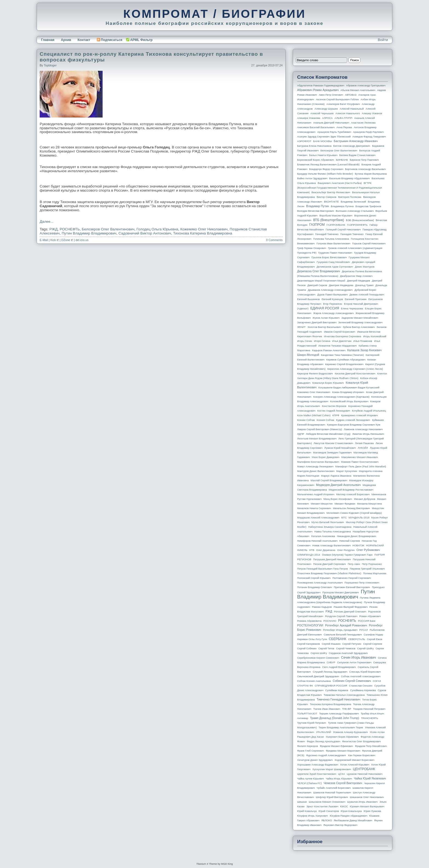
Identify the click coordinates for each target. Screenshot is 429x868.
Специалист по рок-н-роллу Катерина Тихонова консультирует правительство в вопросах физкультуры (151, 57)
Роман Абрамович (370, 616)
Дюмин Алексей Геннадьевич (367, 295)
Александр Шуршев (326, 109)
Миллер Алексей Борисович (353, 494)
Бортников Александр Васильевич (365, 169)
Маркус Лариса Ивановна (336, 476)
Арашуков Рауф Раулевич (368, 132)
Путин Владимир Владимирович (89, 233)
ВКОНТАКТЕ (331, 202)
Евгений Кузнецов (332, 299)
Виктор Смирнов (327, 197)
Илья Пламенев (363, 341)
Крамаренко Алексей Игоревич (360, 415)
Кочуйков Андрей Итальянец (369, 411)
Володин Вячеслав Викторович (316, 211)
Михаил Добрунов (365, 499)
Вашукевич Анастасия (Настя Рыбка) (340, 183)
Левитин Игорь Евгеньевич (368, 434)
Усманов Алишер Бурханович (350, 732)
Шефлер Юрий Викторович (332, 797)
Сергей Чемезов (346, 649)
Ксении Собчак (306, 420)
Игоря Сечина (322, 341)
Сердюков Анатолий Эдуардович (348, 653)
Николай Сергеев (350, 541)
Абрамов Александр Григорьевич (366, 86)
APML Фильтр (141, 40)
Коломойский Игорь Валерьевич (349, 401)
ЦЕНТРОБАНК (364, 769)
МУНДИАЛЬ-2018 (359, 518)
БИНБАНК (342, 160)
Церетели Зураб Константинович (317, 774)
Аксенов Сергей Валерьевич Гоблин (337, 99)
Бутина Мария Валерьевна (371, 174)
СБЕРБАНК (338, 639)
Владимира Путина (342, 206)
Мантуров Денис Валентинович (316, 471)
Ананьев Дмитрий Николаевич (331, 123)
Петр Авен (354, 564)
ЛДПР (301, 434)
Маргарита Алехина (371, 471)
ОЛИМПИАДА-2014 (309, 555)
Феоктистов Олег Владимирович (362, 741)
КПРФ (336, 415)
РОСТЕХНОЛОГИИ (310, 625)
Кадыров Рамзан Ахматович (329, 350)
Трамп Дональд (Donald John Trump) (335, 718)
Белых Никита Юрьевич (323, 155)
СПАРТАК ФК (305, 686)
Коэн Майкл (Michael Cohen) (314, 415)
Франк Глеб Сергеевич (311, 751)
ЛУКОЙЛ (363, 448)
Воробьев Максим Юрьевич (336, 216)
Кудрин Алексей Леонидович (353, 420)
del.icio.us (82, 240)
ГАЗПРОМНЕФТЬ (357, 225)
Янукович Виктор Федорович (340, 825)
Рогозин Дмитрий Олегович (350, 612)
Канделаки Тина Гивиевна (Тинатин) (342, 355)
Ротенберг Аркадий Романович (346, 625)
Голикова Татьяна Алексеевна (331, 239)
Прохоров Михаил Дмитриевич (340, 593)
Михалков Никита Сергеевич (314, 508)
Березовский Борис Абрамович (316, 160)
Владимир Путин (318, 206)
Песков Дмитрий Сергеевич (330, 564)
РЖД (54, 229)
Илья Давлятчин (342, 341)
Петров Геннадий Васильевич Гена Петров (322, 569)
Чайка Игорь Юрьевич (339, 779)
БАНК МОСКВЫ (323, 141)
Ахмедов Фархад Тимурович (369, 137)
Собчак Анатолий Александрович (361, 676)
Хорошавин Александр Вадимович (318, 765)
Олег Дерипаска (326, 550)
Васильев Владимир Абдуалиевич (349, 178)
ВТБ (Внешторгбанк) (329, 220)
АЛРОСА (327, 118)
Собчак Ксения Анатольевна (314, 681)
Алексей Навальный (352, 109)
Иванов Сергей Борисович (340, 332)
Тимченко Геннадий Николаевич (339, 699)
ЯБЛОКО (327, 820)
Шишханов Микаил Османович (327, 802)
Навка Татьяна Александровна (333, 532)
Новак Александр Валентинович (332, 546)
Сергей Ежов (375, 639)
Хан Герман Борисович (361, 755)
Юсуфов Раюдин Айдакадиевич (349, 816)
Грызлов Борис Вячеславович (329, 257)
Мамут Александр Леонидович (315, 467)
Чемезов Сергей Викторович (343, 783)
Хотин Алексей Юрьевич (355, 765)
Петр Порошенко (372, 564)
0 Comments (274, 240)
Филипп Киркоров (308, 746)
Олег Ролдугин (346, 550)
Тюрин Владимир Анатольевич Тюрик (341, 728)
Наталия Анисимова (323, 536)
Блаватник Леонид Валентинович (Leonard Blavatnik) (328, 165)
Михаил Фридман (345, 504)
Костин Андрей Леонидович (334, 411)
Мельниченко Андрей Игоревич (316, 494)
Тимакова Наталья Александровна (344, 695)
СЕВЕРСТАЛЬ (356, 639)
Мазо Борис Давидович (326, 457)
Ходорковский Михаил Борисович (355, 760)
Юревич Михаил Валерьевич (367, 807)
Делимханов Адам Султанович (335, 267)
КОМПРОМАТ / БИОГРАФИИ (214, 14)
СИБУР (331, 662)
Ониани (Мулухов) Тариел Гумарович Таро (347, 555)
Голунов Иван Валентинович (334, 244)
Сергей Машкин (331, 644)
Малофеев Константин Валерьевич (318, 462)
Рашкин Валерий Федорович (351, 607)
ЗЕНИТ (301, 327)
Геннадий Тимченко (327, 234)
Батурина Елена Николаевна (314, 146)
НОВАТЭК (358, 546)
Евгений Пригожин (356, 299)
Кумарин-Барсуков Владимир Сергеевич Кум (354, 425)
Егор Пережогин (333, 304)
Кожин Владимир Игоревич (348, 392)
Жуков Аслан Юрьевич (326, 318)
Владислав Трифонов (368, 206)
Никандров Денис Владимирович (356, 536)
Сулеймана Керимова (363, 690)
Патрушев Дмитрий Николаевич (332, 559)
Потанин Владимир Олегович (314, 587)
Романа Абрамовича (309, 621)
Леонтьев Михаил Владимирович (317, 439)
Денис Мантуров (365, 267)
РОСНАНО (330, 621)
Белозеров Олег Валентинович (108, 229)
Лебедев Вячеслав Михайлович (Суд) (328, 434)
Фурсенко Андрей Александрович (326, 755)
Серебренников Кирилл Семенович (318, 658)
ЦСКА (341, 774)
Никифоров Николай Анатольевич (317, 541)
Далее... (47, 222)
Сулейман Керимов (337, 690)
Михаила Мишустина (369, 504)
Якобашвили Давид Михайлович (353, 820)
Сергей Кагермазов (308, 644)
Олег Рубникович (368, 550)
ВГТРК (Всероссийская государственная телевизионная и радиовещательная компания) (340, 188)
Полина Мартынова (375, 573)
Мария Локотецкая (308, 476)
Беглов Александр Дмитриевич (352, 146)
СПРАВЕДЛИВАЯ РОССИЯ (331, 686)
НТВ (312, 550)
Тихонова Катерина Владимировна (203, 233)
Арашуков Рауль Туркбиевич (334, 132)
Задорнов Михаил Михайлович (360, 318)
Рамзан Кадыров (322, 607)
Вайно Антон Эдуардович (312, 178)
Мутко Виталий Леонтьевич (328, 522)
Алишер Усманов (372, 113)
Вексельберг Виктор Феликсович (331, 192)
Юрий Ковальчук (307, 811)
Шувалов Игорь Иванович (362, 802)
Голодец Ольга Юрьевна (157, 229)
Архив (66, 40)
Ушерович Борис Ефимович (342, 737)
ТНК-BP (347, 709)
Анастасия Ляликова (363, 123)
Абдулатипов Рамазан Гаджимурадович (321, 86)
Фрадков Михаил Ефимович (337, 746)
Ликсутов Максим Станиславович (333, 443)
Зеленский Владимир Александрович (360, 322)
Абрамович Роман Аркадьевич (318, 90)
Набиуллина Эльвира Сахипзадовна (330, 527)
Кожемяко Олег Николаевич (204, 229)
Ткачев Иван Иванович (327, 709)
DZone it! (67, 240)
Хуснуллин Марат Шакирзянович (332, 769)
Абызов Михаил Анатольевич (358, 90)
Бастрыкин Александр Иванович (356, 141)
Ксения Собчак (325, 420)
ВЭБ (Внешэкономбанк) (360, 220)
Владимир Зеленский (353, 202)
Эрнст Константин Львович (322, 807)
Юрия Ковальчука (351, 811)
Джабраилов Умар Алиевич (356, 276)
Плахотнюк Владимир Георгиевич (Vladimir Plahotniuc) (329, 573)
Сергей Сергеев (373, 644)
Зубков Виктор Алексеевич (359, 327)
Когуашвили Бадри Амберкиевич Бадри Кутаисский (349, 388)
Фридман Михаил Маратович (343, 751)
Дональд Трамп (364, 285)
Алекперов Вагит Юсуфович (343, 104)
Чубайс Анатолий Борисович (334, 788)
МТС (344, 518)
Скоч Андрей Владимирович (339, 667)
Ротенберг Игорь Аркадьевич (340, 630)
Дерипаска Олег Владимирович (319, 271)
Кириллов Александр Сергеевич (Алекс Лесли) (355, 369)
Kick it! (55, 240)
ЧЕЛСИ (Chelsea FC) (309, 783)
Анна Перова (344, 127)
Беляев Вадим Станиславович (357, 155)
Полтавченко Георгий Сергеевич (352, 578)
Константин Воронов (334, 406)
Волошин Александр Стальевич (355, 211)
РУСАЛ (363, 630)
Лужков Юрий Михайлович (340, 448)
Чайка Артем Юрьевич (311, 779)
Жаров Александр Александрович (334, 313)
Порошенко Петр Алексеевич (362, 583)
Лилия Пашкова (364, 443)
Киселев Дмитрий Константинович (355, 374)
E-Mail (44, 240)
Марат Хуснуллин (347, 471)
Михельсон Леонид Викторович (352, 508)
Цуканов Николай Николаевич (364, 774)
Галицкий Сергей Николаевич (343, 230)
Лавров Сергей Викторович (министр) (320, 429)
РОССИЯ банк (366, 621)
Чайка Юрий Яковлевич (370, 778)
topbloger (50, 65)
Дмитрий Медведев (358, 281)
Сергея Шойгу (319, 653)
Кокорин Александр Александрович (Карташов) (341, 397)
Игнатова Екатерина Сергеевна (343, 336)
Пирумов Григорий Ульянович (367, 569)
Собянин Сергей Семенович (352, 681)
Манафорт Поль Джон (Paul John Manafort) (361, 467)
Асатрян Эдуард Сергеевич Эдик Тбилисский (324, 137)
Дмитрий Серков (317, 285)
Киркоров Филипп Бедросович (315, 374)
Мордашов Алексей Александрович (318, 518)
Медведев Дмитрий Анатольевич (338, 485)
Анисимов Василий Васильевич (316, 127)
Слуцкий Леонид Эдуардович (330, 672)
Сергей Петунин (352, 644)
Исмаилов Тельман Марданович (338, 346)
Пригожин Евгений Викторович (352, 587)
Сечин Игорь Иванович (358, 658)
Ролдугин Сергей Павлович (341, 616)
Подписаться (110, 40)
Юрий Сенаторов (329, 811)
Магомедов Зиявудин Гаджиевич (332, 453)
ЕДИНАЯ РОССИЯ (325, 308)
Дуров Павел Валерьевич (333, 295)
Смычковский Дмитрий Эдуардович (318, 676)
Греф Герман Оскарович (312, 248)
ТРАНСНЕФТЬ (370, 718)
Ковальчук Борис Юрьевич (328, 383)
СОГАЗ (377, 681)
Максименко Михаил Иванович (360, 457)
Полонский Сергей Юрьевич (314, 578)
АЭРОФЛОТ (304, 141)
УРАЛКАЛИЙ (324, 732)
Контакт (84, 40)
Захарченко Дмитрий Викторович (317, 322)
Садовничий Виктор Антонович (145, 233)
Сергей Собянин (307, 649)
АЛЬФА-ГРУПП (343, 118)
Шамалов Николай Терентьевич (332, 793)
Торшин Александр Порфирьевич (339, 714)
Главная (48, 40)
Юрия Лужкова (372, 811)
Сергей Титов (326, 649)
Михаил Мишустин (322, 504)
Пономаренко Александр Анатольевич (320, 583)
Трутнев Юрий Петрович (312, 723)
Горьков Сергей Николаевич (369, 244)
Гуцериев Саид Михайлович (334, 262)
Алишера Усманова (309, 118)
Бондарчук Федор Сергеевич (326, 169)
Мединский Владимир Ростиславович (351, 490)
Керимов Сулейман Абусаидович (346, 360)
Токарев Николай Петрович (369, 709)
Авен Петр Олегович (331, 95)
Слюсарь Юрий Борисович (365, 672)
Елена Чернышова (352, 309)
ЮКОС (344, 807)
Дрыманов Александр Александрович (330, 290)
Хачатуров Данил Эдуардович (315, 760)
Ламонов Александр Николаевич (363, 429)
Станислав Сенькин (361, 686)
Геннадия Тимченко (352, 234)
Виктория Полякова (350, 197)
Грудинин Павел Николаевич (335, 253)
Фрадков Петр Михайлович (371, 746)
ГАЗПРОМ (317, 225)
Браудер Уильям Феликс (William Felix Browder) (325, 174)
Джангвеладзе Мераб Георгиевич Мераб (321, 281)
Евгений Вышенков (308, 299)
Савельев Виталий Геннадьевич (343, 635)
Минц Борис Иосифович (338, 499)
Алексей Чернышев (322, 113)
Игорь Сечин (305, 341)
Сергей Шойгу (366, 649)
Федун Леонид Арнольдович (323, 741)
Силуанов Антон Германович (354, 662)
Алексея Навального (348, 113)
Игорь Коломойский (375, 336)
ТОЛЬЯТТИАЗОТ (307, 714)
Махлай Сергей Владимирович (329, 480)
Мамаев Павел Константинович (360, 462)
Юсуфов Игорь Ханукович (312, 816)
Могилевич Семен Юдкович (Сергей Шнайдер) (354, 513)
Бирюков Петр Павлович (364, 160)
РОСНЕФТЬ (70, 229)
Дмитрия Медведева (341, 285)
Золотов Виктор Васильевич (324, 327)
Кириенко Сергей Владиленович (344, 364)
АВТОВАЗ (351, 95)
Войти (383, 40)
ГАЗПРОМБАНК (336, 225)
